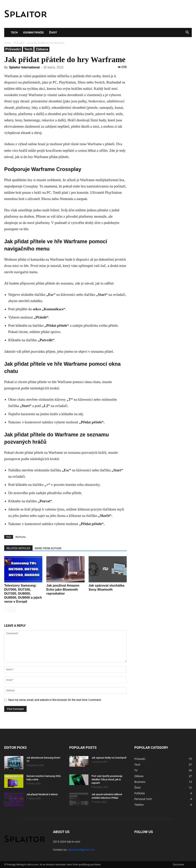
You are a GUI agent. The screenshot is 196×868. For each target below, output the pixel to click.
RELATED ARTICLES (18, 548)
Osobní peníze (33, 32)
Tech (14, 32)
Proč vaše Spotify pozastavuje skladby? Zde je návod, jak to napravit (107, 780)
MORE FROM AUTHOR (48, 548)
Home (7, 43)
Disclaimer (178, 864)
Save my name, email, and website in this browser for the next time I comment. (55, 700)
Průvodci (19, 43)
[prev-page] (7, 609)
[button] (187, 33)
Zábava (42, 49)
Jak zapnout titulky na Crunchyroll (109, 758)
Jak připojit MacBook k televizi (42, 794)
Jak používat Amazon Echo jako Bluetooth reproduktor (63, 590)
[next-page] (13, 609)
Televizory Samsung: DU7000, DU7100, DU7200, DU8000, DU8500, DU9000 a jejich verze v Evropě (23, 594)
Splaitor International (24, 67)
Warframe (21, 537)
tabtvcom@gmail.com (81, 850)
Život (53, 32)
